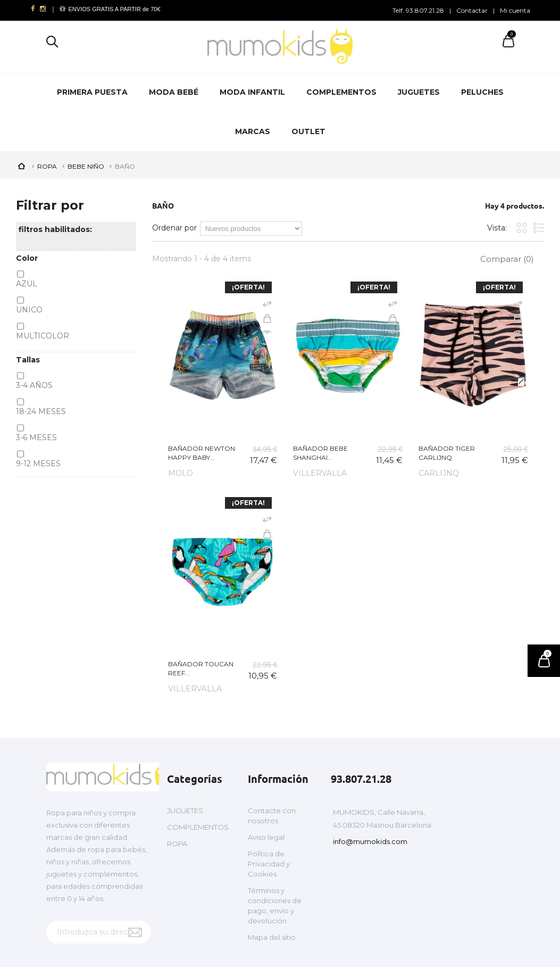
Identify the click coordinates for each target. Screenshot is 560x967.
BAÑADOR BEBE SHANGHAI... (320, 453)
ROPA (177, 844)
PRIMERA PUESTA (92, 92)
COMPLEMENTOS (341, 92)
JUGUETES (419, 92)
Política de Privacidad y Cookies (269, 864)
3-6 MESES (36, 437)
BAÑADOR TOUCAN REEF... (201, 668)
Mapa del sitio (272, 937)
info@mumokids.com (370, 841)
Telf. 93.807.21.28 (418, 10)
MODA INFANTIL (252, 92)
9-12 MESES (38, 464)
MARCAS (253, 131)
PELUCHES (482, 92)
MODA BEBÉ (174, 92)
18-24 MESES (41, 411)
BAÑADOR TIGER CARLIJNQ (447, 453)
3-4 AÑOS (34, 385)
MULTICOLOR (43, 336)
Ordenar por (174, 228)
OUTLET (308, 131)
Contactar (472, 10)
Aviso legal (266, 837)
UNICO (29, 310)
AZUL (27, 284)
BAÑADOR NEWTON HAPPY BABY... (202, 453)
